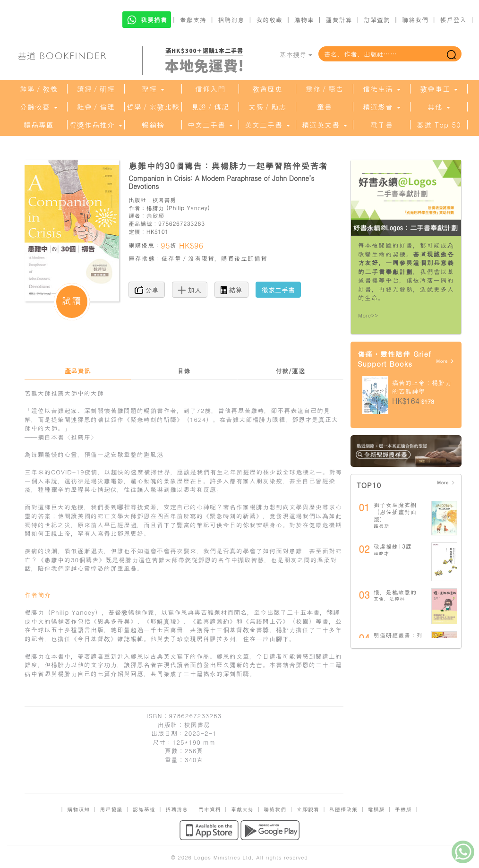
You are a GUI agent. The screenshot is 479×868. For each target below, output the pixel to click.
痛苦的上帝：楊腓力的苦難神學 (422, 387)
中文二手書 (210, 125)
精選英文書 (325, 125)
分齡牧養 (39, 107)
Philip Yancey (188, 208)
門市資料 (210, 809)
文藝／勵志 (267, 107)
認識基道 (144, 809)
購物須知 (78, 809)
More (445, 361)
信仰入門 (210, 89)
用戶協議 (111, 809)
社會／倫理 (96, 107)
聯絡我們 (415, 20)
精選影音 (382, 107)
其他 (439, 107)
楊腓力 (155, 208)
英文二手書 (267, 125)
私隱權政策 (343, 809)
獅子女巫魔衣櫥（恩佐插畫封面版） (395, 512)
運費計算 (339, 20)
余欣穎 (155, 215)
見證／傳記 (210, 107)
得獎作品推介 (96, 125)
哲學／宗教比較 (153, 107)
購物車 (304, 20)
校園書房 (164, 200)
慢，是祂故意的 (395, 592)
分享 (147, 290)
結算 (231, 290)
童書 (325, 107)
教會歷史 (267, 89)
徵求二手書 (278, 290)
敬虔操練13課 (393, 546)
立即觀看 (308, 809)
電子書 (382, 125)
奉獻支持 (193, 20)
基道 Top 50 (439, 125)
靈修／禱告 (325, 89)
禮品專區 (39, 125)
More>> (368, 315)
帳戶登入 (453, 20)
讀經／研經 (96, 89)
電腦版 (376, 809)
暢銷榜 (153, 125)
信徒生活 (382, 89)
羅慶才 (381, 553)
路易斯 (381, 526)
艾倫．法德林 (389, 599)
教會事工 (439, 89)
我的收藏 (269, 20)
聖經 (153, 89)
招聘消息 (231, 20)
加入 (190, 290)
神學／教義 (39, 89)
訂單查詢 (377, 20)
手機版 (403, 809)
